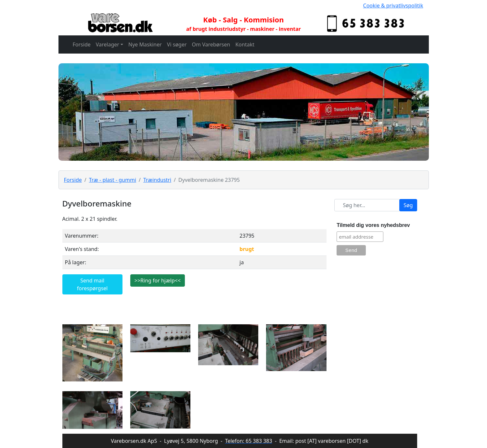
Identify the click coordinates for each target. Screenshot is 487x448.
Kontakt (245, 44)
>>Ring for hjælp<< (158, 280)
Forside (82, 44)
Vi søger (177, 44)
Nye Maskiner (145, 44)
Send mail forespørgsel (92, 284)
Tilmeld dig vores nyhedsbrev (373, 225)
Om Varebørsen (211, 44)
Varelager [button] (108, 44)
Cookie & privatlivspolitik (393, 6)
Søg (408, 205)
